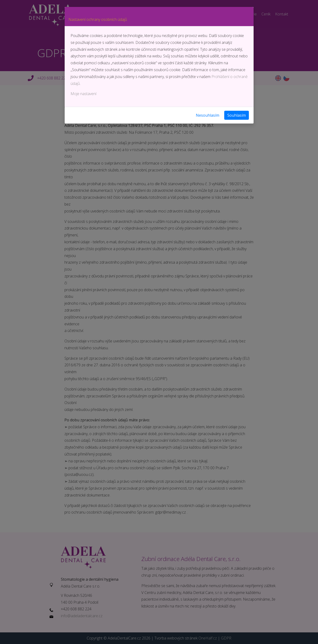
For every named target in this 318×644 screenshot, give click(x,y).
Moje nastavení (83, 94)
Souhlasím (237, 115)
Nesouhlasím (208, 115)
